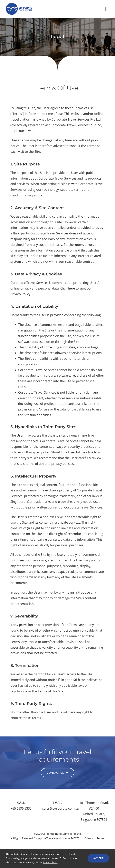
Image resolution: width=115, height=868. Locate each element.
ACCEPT (98, 858)
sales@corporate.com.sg (61, 808)
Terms (100, 838)
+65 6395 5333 (21, 808)
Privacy (89, 838)
